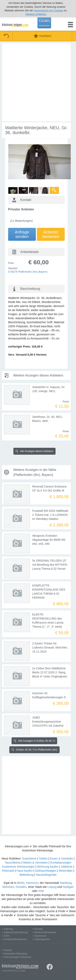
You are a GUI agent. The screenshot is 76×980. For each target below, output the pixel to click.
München (8, 887)
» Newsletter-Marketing (14, 954)
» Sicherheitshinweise (44, 932)
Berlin (21, 883)
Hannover (32, 883)
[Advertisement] (38, 82)
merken (42, 36)
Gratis (44, 23)
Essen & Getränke (61, 858)
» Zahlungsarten (41, 939)
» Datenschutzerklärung (15, 932)
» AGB (6, 936)
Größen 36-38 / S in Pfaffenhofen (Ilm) (34, 750)
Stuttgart (68, 887)
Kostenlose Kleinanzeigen (18, 867)
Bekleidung (26, 875)
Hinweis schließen (36, 14)
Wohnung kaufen (48, 867)
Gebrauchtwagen (46, 871)
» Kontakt (38, 929)
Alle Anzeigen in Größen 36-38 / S (34, 741)
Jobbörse (67, 867)
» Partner (7, 950)
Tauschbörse (13, 863)
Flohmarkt (8, 871)
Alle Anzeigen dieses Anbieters (34, 451)
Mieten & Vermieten (35, 863)
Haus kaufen (25, 871)
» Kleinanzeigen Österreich (17, 957)
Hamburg (66, 883)
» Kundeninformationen (15, 939)
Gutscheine (29, 858)
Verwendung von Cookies (49, 10)
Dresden (21, 887)
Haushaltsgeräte (46, 875)
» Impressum (39, 936)
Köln (41, 891)
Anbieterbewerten (51, 234)
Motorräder (66, 871)
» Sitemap (7, 929)
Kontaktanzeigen (61, 863)
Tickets (43, 858)
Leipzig (52, 887)
